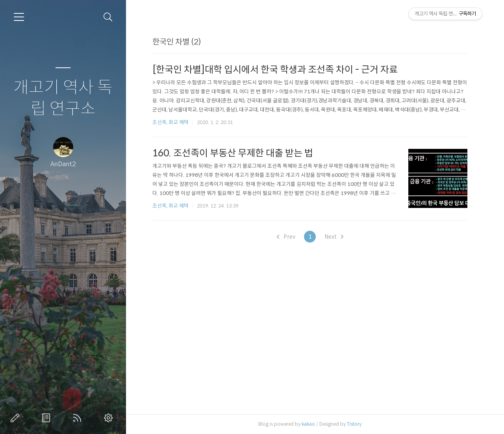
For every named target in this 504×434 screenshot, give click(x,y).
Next (334, 237)
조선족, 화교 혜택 (170, 122)
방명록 (48, 418)
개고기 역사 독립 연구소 (63, 98)
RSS (79, 418)
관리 (110, 418)
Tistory (354, 424)
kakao (308, 424)
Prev (286, 237)
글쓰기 (17, 418)
